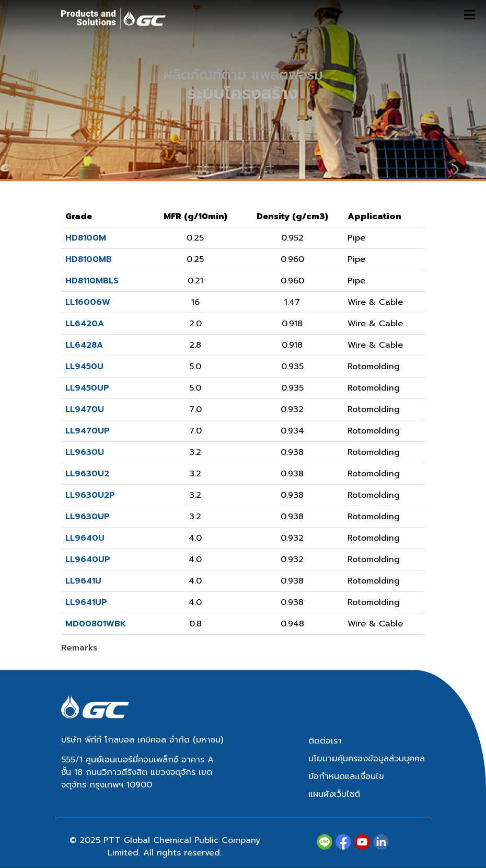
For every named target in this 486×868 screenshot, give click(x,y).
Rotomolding (374, 367)
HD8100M (86, 238)
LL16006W (88, 302)
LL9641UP (86, 602)
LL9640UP (88, 559)
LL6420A (85, 324)
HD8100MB (89, 259)
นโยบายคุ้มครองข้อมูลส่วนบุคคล (367, 759)
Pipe (356, 238)
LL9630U (85, 452)
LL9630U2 (87, 474)
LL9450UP (87, 388)
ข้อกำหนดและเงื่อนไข (346, 776)
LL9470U (85, 409)
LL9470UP (88, 431)
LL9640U (85, 538)
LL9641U (83, 581)
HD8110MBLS (92, 281)
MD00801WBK (96, 624)
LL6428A (84, 345)
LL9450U (84, 367)
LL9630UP (88, 517)
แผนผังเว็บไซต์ (334, 794)
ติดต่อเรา (325, 741)
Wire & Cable (375, 302)
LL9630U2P (90, 495)
